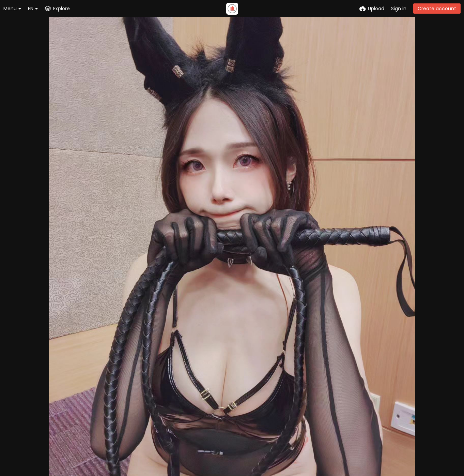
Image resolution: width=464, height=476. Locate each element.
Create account (437, 9)
